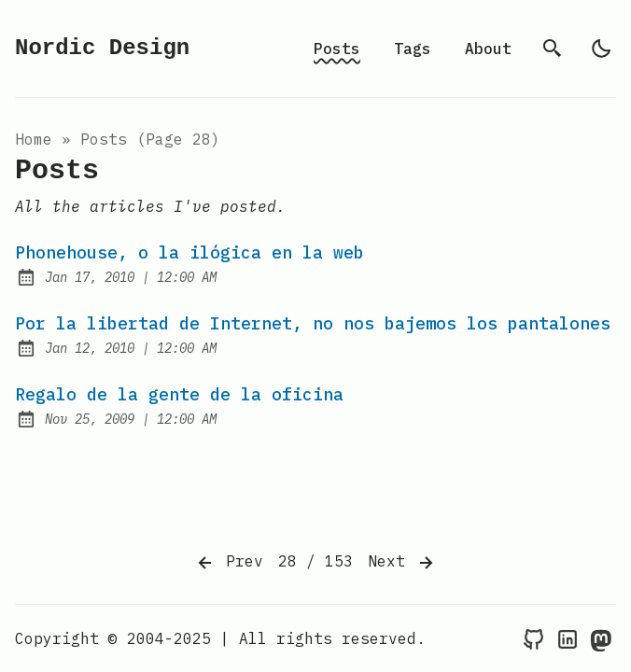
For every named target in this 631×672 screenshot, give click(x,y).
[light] (601, 49)
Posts (337, 49)
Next (402, 563)
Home (34, 139)
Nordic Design (102, 48)
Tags (413, 49)
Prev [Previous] (229, 563)
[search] (553, 49)
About (488, 49)
